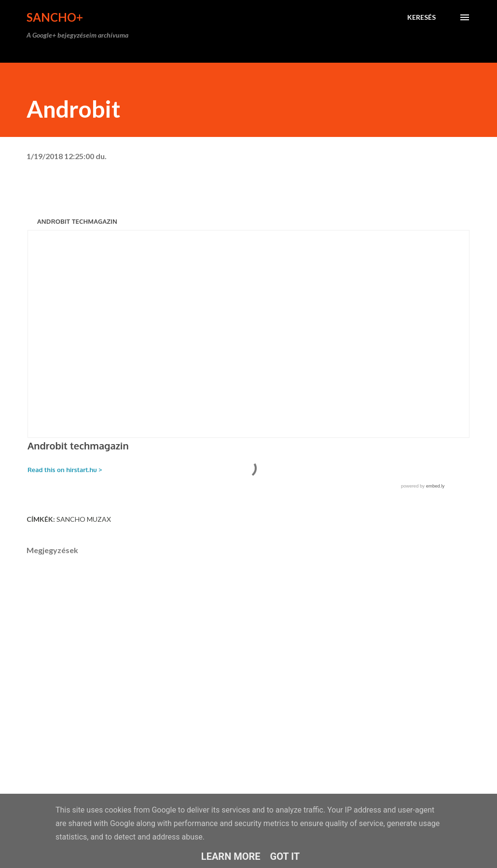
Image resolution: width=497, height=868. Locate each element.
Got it (285, 856)
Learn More (231, 856)
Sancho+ (55, 17)
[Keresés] (421, 17)
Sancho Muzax (84, 519)
